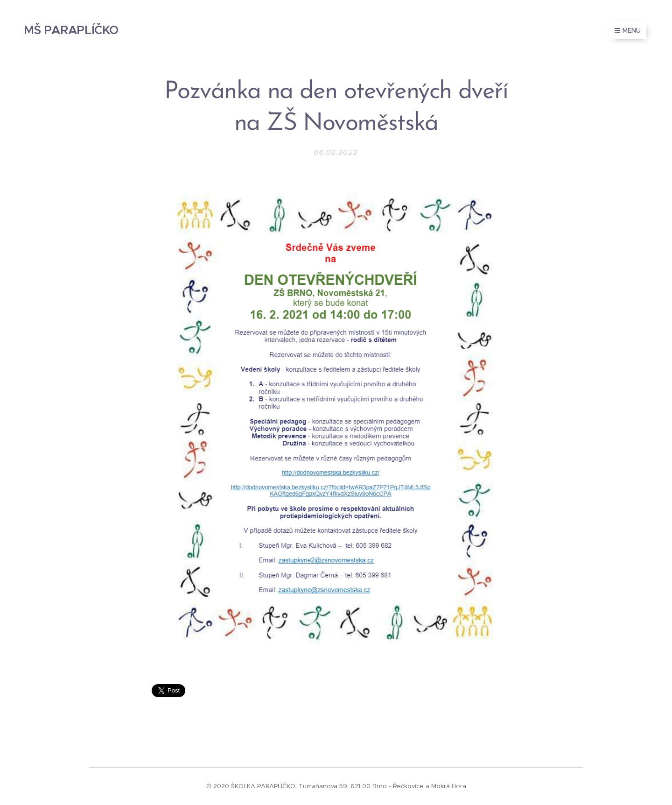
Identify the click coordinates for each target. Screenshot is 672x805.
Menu (628, 30)
